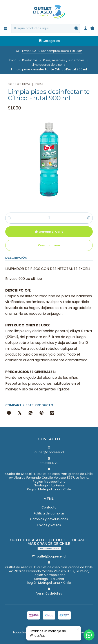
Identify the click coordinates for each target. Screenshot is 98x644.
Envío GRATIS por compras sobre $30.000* (52, 51)
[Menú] (6, 28)
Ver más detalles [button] (49, 591)
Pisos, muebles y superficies (64, 60)
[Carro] (92, 28)
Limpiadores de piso (47, 65)
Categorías (49, 41)
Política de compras (49, 513)
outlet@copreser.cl (49, 450)
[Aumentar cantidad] (89, 218)
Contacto (49, 507)
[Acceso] (86, 28)
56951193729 (49, 461)
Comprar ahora (49, 245)
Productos (30, 60)
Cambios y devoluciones (49, 519)
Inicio (13, 60)
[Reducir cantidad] (9, 218)
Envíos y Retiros (49, 525)
